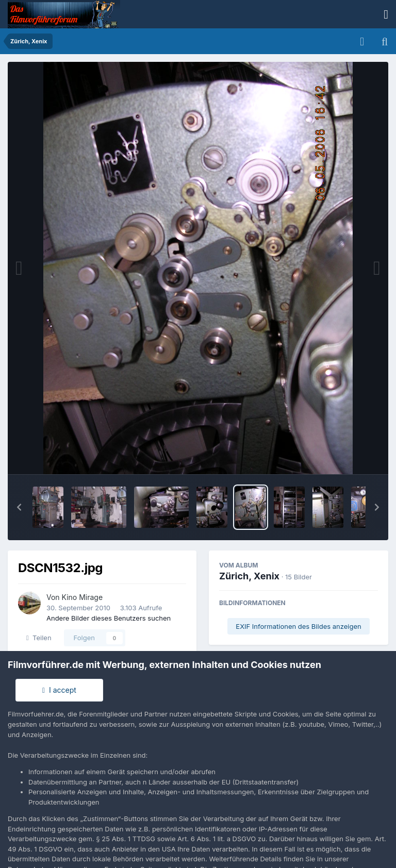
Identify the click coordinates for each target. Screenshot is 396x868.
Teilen (39, 638)
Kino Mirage (82, 597)
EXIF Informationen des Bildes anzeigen (298, 626)
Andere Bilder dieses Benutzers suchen (109, 618)
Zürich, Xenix (249, 576)
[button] (19, 507)
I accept (59, 690)
